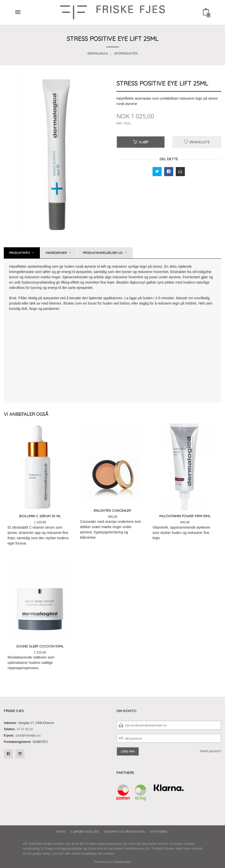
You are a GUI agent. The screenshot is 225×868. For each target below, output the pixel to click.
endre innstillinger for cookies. (93, 853)
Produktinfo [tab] (19, 253)
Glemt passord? (210, 751)
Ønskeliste (197, 142)
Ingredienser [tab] (56, 253)
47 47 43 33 (25, 729)
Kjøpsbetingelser (85, 832)
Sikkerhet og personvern (124, 832)
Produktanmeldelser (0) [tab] (103, 253)
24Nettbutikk (122, 862)
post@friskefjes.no (28, 736)
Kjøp (141, 142)
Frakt (61, 832)
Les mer (58, 853)
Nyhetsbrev (159, 832)
